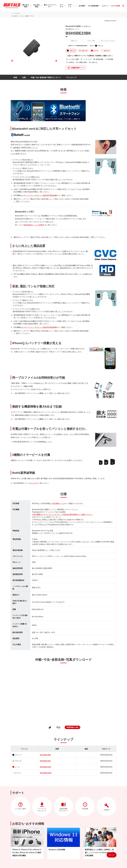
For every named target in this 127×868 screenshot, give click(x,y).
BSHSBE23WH (46, 773)
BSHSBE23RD (46, 767)
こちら (34, 483)
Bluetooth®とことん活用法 (34, 225)
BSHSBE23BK (45, 755)
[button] (73, 727)
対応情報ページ (58, 503)
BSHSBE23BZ (45, 761)
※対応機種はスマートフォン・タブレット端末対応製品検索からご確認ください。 (63, 514)
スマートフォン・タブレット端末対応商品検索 (39, 195)
